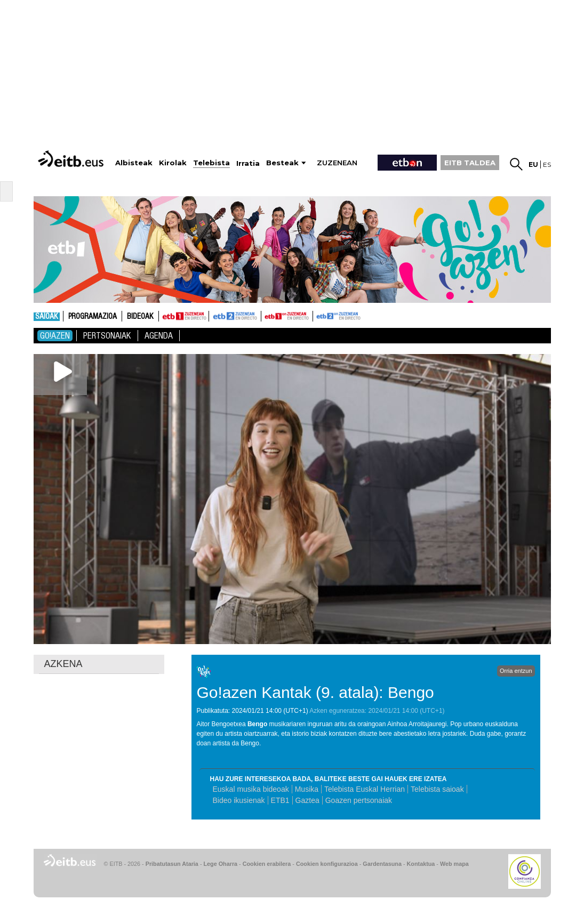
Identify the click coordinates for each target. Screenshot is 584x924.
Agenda (159, 336)
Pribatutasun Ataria (172, 864)
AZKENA (63, 664)
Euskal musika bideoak (251, 789)
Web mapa (454, 864)
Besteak (282, 163)
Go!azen (55, 336)
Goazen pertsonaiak (359, 800)
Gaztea (307, 800)
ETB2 (235, 316)
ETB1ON (266, 315)
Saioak (47, 317)
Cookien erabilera (267, 864)
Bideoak (140, 317)
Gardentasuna (382, 864)
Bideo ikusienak (239, 800)
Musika (307, 789)
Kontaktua (421, 864)
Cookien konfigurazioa (327, 864)
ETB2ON (318, 315)
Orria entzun (516, 671)
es (547, 164)
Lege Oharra (221, 864)
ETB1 (184, 316)
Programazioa (93, 317)
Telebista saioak (437, 789)
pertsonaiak (107, 336)
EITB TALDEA (470, 163)
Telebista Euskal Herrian (365, 789)
